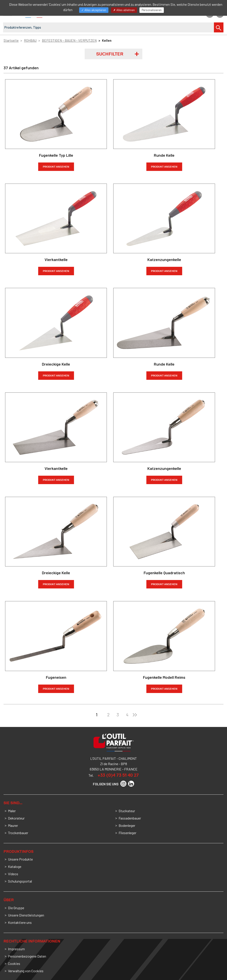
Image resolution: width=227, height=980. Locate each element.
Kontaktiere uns (20, 922)
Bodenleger (127, 825)
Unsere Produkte (20, 859)
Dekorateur (16, 818)
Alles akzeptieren (94, 10)
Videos (13, 874)
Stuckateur (127, 811)
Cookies (14, 963)
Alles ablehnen (124, 10)
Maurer (13, 825)
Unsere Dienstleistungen (26, 915)
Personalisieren (152, 10)
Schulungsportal (20, 881)
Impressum (16, 949)
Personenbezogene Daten (27, 956)
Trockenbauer (18, 833)
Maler (12, 811)
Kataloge (15, 866)
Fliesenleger (127, 833)
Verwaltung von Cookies (26, 971)
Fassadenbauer (130, 818)
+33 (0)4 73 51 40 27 (118, 775)
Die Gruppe (16, 908)
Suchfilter (110, 54)
